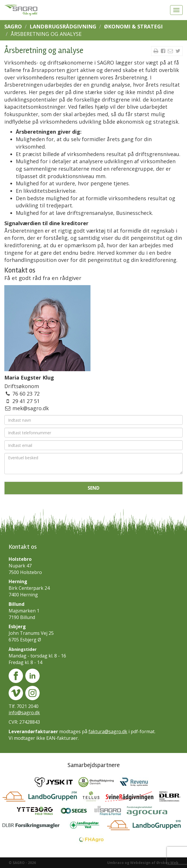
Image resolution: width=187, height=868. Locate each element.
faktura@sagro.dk (108, 731)
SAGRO (13, 26)
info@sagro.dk (24, 713)
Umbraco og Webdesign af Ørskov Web (143, 863)
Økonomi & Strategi (133, 26)
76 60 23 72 (26, 394)
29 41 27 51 (26, 401)
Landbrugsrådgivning (63, 26)
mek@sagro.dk (31, 408)
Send (93, 488)
